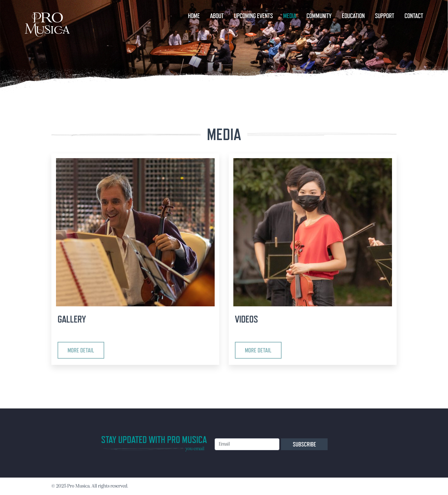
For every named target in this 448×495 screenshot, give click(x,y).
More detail (81, 350)
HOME (194, 16)
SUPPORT (385, 16)
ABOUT (217, 16)
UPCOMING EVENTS (253, 16)
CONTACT (414, 16)
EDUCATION (353, 16)
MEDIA (290, 16)
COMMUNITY (319, 16)
